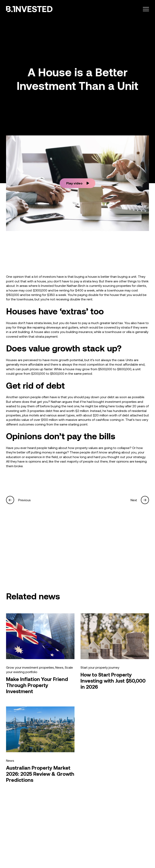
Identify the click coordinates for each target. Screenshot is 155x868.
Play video (78, 183)
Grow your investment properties (30, 667)
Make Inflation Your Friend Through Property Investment (37, 685)
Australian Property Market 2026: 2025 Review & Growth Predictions (40, 774)
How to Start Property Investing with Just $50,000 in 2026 (113, 681)
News (59, 667)
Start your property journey (100, 667)
